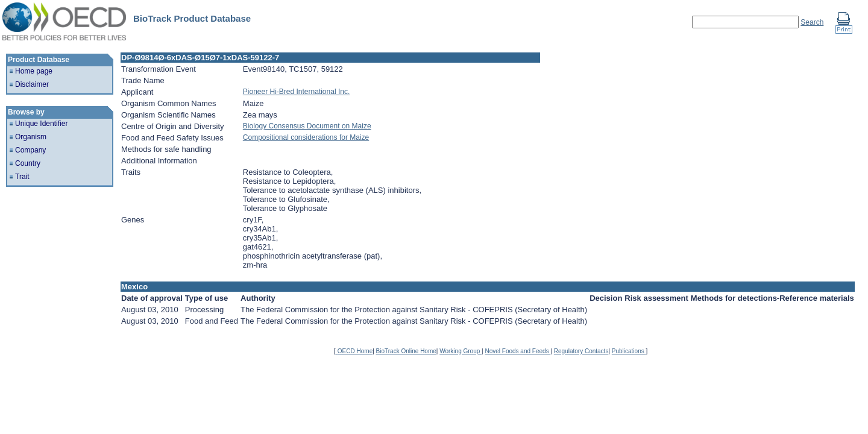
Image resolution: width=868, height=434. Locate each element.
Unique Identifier (41, 124)
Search (812, 22)
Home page (34, 71)
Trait (22, 177)
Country (28, 163)
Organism (31, 137)
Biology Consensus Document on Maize (307, 126)
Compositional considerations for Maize (306, 137)
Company (30, 150)
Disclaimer (32, 84)
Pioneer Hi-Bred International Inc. (296, 92)
